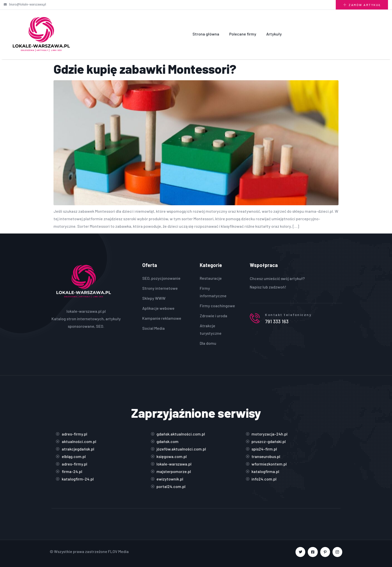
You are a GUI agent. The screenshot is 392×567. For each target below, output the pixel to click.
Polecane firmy (243, 34)
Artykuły (274, 34)
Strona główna (206, 34)
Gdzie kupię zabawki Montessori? (145, 69)
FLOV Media (118, 551)
